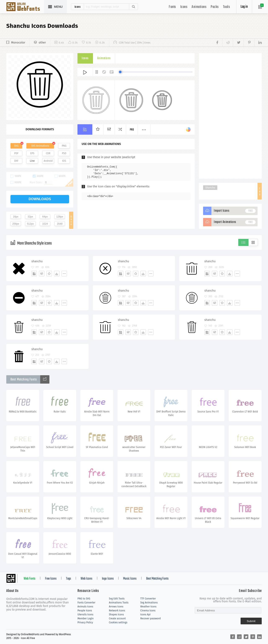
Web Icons (86, 579)
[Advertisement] (230, 116)
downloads (40, 199)
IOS (64, 161)
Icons (184, 7)
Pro (132, 130)
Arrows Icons (116, 607)
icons (78, 7)
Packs (215, 7)
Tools (227, 7)
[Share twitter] (238, 43)
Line (32, 161)
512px (30, 224)
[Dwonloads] (57, 274)
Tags (68, 579)
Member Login (86, 618)
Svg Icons (25, 7)
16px (16, 217)
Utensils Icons (85, 615)
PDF (16, 153)
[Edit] (42, 274)
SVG (16, 146)
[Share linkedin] (258, 43)
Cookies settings (118, 622)
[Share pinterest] (249, 43)
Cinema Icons (148, 611)
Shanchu (210, 188)
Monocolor (18, 43)
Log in (244, 7)
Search (133, 7)
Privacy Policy (85, 622)
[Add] (34, 274)
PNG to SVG (84, 599)
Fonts (172, 7)
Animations (199, 7)
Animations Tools (119, 603)
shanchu (37, 261)
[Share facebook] (218, 43)
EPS (32, 153)
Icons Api (145, 615)
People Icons (85, 611)
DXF (16, 161)
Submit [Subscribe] (251, 621)
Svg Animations (149, 603)
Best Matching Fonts (157, 579)
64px (45, 217)
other (42, 43)
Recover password (151, 618)
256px (16, 224)
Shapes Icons (116, 615)
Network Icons (117, 611)
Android (48, 161)
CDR (48, 153)
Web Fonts (30, 579)
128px (60, 217)
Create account (117, 618)
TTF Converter (148, 599)
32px (30, 217)
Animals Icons (85, 607)
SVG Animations (40, 146)
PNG (64, 146)
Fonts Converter (86, 603)
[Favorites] (49, 274)
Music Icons (130, 579)
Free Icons (51, 579)
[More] (64, 274)
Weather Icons (148, 607)
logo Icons (108, 579)
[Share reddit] (227, 43)
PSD (64, 153)
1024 (45, 224)
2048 (60, 224)
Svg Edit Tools (117, 599)
